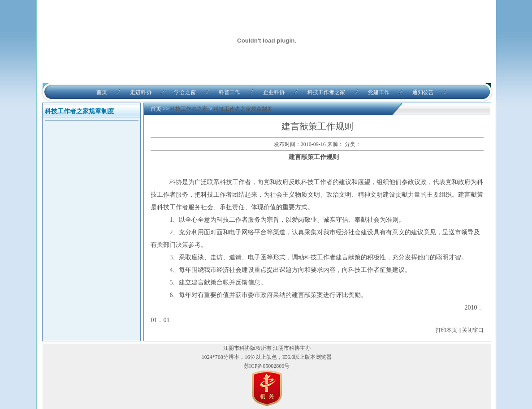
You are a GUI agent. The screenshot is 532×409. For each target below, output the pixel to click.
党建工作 (379, 92)
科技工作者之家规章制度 (243, 109)
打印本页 (446, 330)
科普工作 (229, 92)
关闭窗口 (473, 330)
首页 (102, 92)
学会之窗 (185, 92)
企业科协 (274, 92)
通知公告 (423, 92)
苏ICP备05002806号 (267, 366)
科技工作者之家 (326, 92)
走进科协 (141, 92)
